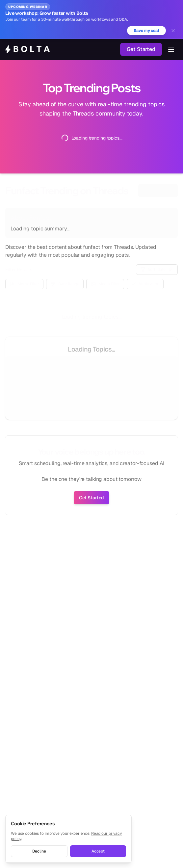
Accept (98, 851)
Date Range (65, 284)
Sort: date (157, 269)
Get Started (141, 49)
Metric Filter (24, 284)
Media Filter (105, 284)
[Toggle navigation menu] (171, 49)
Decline (39, 851)
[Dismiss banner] (173, 31)
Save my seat (146, 31)
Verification (145, 284)
